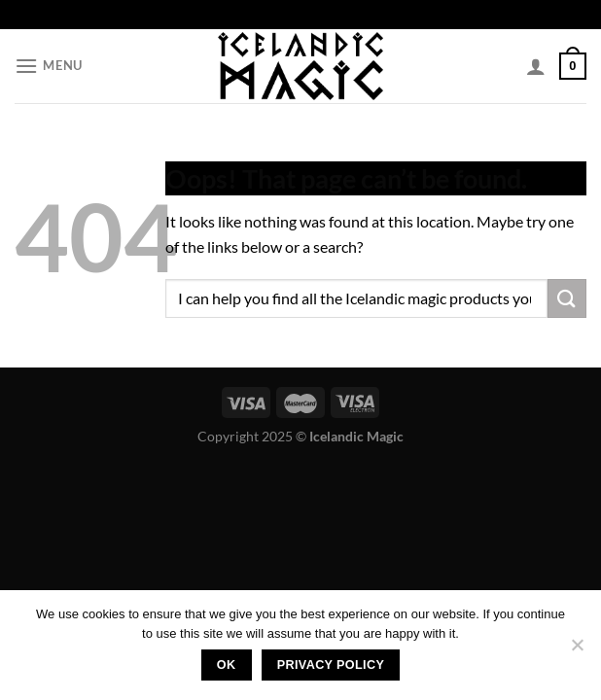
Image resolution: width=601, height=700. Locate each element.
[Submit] (567, 298)
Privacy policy (331, 665)
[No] (577, 650)
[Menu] (49, 66)
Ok (227, 665)
